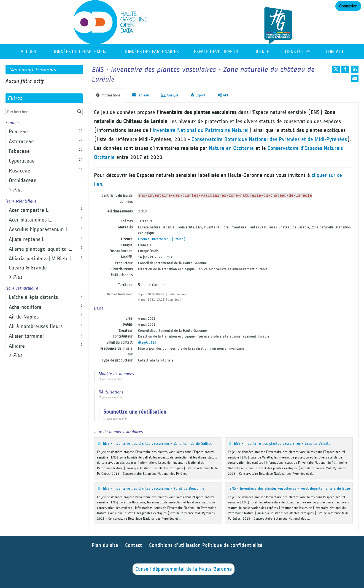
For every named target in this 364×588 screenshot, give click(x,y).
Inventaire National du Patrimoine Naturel (201, 130)
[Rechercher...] (44, 112)
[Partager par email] (355, 79)
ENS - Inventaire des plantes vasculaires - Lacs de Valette (282, 443)
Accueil (29, 52)
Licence (261, 52)
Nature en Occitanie (231, 148)
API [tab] (223, 95)
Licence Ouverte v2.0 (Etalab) (162, 239)
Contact (335, 52)
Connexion (348, 6)
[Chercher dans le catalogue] (79, 112)
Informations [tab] (108, 95)
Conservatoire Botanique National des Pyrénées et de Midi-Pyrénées (269, 139)
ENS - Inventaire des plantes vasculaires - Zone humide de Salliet (157, 443)
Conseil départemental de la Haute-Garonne (184, 569)
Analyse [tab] (170, 95)
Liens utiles (298, 52)
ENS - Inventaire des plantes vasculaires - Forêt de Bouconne (154, 488)
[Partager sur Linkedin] (355, 69)
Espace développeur (216, 52)
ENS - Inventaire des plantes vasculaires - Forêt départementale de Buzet (290, 488)
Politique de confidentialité (232, 545)
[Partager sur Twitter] (336, 69)
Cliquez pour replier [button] (110, 397)
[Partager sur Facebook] (345, 69)
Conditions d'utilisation (176, 545)
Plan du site (105, 545)
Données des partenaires (151, 52)
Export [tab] (198, 95)
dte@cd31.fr (148, 342)
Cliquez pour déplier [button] (110, 379)
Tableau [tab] (141, 95)
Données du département (80, 52)
